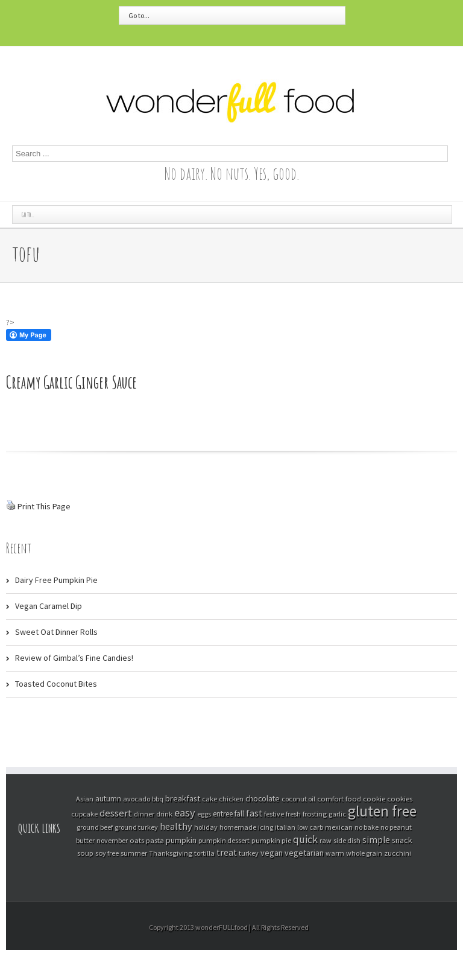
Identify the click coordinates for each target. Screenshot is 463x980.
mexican (339, 827)
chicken (231, 799)
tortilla (204, 853)
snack (402, 840)
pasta (155, 840)
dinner (144, 814)
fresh (293, 814)
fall (239, 814)
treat (227, 852)
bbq (158, 799)
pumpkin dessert (224, 840)
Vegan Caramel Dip (49, 606)
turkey (249, 853)
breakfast (183, 798)
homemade (238, 827)
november (112, 840)
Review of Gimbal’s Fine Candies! (74, 658)
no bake (367, 827)
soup (85, 853)
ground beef (95, 827)
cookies (400, 798)
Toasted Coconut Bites (56, 684)
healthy (176, 826)
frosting (315, 814)
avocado (137, 799)
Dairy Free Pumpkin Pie (56, 580)
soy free (107, 853)
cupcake (84, 814)
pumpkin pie (271, 840)
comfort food (339, 798)
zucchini (398, 853)
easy (185, 813)
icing (266, 827)
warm (335, 853)
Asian (85, 799)
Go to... (139, 15)
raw (326, 840)
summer (134, 853)
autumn (108, 799)
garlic (337, 814)
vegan (272, 853)
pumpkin (181, 840)
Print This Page (44, 506)
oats (137, 840)
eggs (204, 814)
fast (254, 813)
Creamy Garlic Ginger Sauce (71, 382)
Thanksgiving (171, 853)
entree (223, 814)
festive (274, 814)
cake (209, 799)
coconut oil (298, 799)
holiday (206, 827)
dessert (116, 813)
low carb (310, 827)
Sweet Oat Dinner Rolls (56, 632)
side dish (347, 840)
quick (305, 839)
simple (376, 840)
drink (164, 814)
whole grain (364, 853)
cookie (374, 798)
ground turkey (136, 827)
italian (285, 827)
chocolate (263, 799)
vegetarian (304, 853)
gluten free (382, 811)
